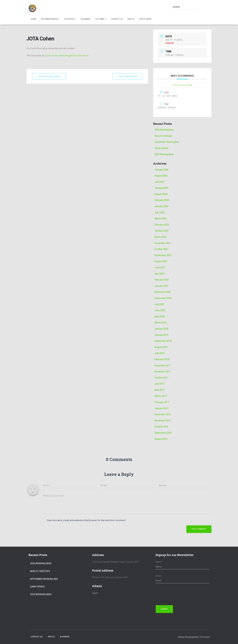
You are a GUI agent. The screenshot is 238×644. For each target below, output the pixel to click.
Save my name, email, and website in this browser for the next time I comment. (87, 520)
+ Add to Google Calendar (50, 76)
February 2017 (162, 402)
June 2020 (160, 310)
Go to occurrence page (182, 85)
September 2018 (163, 341)
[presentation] (180, 594)
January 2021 (161, 286)
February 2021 (162, 280)
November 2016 (163, 421)
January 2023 (161, 231)
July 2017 (159, 384)
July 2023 (159, 212)
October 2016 (161, 427)
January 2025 (161, 188)
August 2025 (161, 176)
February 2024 (162, 200)
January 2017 (161, 408)
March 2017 (161, 396)
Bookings (86, 19)
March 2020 (161, 323)
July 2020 (159, 304)
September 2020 (163, 298)
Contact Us (117, 19)
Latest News (145, 19)
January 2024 (161, 206)
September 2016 (163, 433)
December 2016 (163, 414)
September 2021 (163, 255)
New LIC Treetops (163, 136)
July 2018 (159, 353)
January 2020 (161, 329)
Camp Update (161, 148)
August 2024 (161, 194)
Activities (70, 19)
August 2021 (161, 261)
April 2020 (160, 317)
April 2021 (160, 274)
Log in (95, 593)
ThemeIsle (204, 637)
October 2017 (161, 378)
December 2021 (163, 243)
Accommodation (50, 19)
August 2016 (161, 439)
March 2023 (161, 219)
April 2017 (160, 390)
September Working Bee (167, 142)
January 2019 (161, 335)
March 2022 (161, 237)
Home (34, 19)
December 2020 (163, 292)
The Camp (101, 19)
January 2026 (161, 170)
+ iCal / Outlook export (127, 76)
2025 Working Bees (164, 154)
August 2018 (161, 347)
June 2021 (160, 268)
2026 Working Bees (164, 130)
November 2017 (163, 372)
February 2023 (162, 225)
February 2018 (162, 359)
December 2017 (163, 366)
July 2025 (159, 182)
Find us (131, 19)
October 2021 (161, 249)
